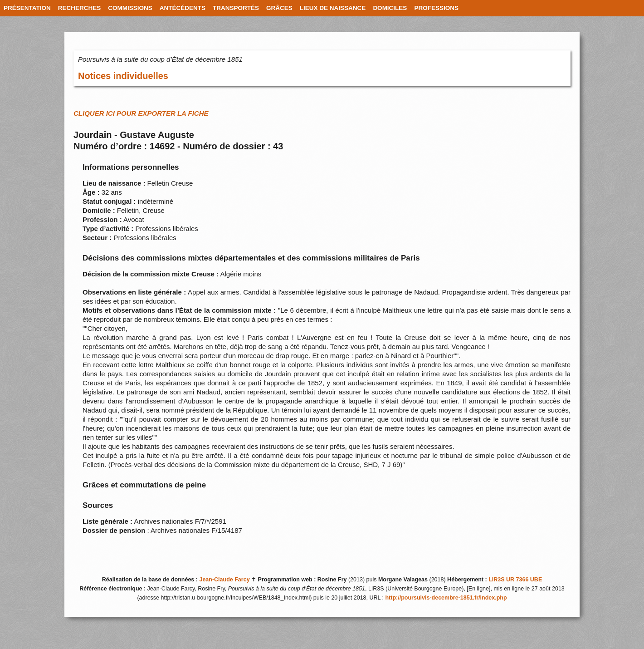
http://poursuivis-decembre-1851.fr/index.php (446, 598)
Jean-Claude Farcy (224, 580)
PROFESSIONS (436, 8)
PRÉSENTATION (27, 8)
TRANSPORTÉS (236, 8)
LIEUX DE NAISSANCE (333, 8)
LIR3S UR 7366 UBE (515, 580)
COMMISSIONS (130, 8)
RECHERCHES (80, 8)
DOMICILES (390, 8)
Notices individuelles (123, 76)
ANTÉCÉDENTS (183, 8)
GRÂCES (279, 8)
